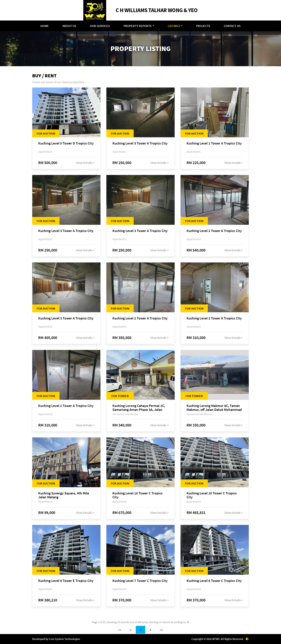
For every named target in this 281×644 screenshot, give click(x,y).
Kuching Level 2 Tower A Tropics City (214, 231)
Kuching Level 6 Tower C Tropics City (214, 581)
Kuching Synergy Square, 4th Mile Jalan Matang (64, 495)
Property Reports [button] (138, 26)
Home (45, 26)
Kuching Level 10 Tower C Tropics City (137, 495)
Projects (203, 26)
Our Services (100, 26)
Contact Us (232, 26)
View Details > (85, 163)
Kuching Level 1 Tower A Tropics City (214, 143)
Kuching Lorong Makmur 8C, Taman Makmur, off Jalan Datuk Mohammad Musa (214, 408)
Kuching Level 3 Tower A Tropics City (140, 143)
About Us (69, 26)
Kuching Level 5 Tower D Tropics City (66, 143)
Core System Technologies (64, 639)
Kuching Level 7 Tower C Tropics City (140, 581)
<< (120, 630)
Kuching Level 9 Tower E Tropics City (66, 581)
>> (161, 630)
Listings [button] (174, 26)
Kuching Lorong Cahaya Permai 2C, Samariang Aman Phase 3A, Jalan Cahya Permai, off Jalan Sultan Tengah (139, 408)
